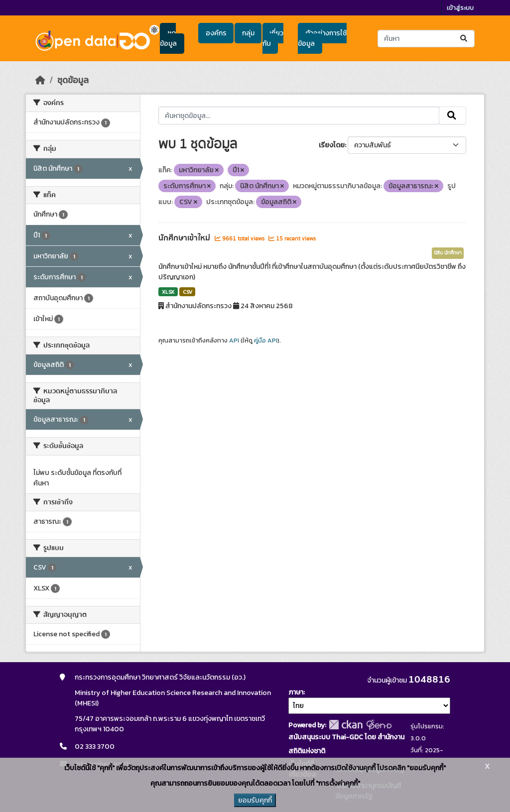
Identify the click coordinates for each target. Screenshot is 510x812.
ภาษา (296, 692)
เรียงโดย (332, 145)
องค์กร (216, 33)
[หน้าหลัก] (40, 80)
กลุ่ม (248, 33)
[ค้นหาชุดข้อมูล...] (426, 39)
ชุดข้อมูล (168, 38)
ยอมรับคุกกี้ (255, 800)
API (234, 341)
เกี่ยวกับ (273, 38)
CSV (188, 292)
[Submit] (464, 39)
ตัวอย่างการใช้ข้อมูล (322, 38)
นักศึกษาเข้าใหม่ (185, 238)
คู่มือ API (266, 341)
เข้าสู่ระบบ (460, 8)
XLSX (168, 292)
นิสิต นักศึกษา (448, 253)
